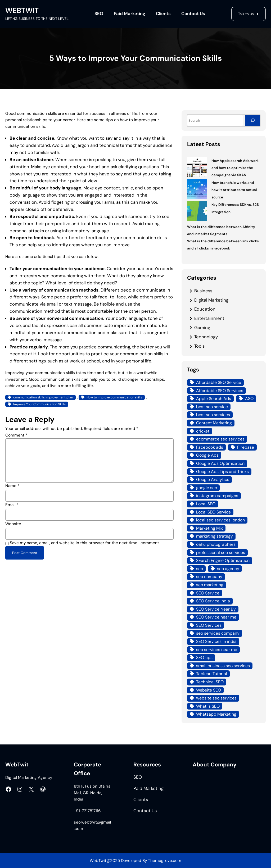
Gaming (202, 328)
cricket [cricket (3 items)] (203, 431)
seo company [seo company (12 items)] (209, 577)
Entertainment (209, 318)
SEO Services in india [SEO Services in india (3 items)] (216, 641)
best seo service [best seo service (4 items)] (212, 407)
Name (12, 486)
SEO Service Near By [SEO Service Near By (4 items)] (216, 609)
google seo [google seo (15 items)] (207, 488)
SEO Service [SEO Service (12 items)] (208, 593)
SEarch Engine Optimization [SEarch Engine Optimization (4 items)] (223, 560)
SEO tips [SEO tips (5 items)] (204, 658)
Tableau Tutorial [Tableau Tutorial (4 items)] (212, 674)
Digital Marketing (211, 300)
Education (205, 309)
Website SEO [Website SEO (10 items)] (209, 690)
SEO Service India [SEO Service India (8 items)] (213, 601)
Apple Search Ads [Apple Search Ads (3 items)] (214, 399)
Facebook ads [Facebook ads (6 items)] (210, 447)
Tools (199, 346)
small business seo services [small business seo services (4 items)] (223, 666)
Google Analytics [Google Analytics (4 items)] (213, 480)
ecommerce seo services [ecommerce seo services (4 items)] (220, 439)
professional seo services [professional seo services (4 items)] (221, 553)
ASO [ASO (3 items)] (249, 399)
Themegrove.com (165, 861)
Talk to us (246, 14)
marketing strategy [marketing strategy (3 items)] (214, 536)
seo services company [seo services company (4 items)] (218, 633)
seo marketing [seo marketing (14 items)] (210, 585)
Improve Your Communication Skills (39, 404)
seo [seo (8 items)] (200, 569)
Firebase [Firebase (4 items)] (246, 447)
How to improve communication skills (114, 397)
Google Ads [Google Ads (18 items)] (207, 455)
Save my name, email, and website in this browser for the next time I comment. (85, 543)
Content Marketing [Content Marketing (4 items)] (214, 423)
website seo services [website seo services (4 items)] (216, 698)
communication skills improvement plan (43, 397)
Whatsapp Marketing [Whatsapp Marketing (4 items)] (216, 714)
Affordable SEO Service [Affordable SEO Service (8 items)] (219, 382)
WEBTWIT (22, 10)
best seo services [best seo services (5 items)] (213, 415)
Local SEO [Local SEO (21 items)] (206, 504)
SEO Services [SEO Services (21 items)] (209, 625)
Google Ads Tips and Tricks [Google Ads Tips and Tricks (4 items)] (222, 472)
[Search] (253, 121)
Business (203, 291)
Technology (206, 337)
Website (13, 524)
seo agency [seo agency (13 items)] (228, 569)
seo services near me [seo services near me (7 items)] (217, 650)
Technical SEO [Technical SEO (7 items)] (210, 682)
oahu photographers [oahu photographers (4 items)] (216, 544)
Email (12, 505)
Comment (16, 435)
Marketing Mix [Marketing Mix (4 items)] (209, 528)
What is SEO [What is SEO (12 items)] (208, 706)
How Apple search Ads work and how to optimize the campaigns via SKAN (235, 168)
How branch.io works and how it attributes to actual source (234, 190)
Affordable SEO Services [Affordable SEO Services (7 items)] (220, 391)
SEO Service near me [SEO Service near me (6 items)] (216, 617)
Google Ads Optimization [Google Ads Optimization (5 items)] (220, 463)
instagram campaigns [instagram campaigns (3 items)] (217, 496)
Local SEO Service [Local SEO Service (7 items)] (213, 512)
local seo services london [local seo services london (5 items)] (220, 520)
